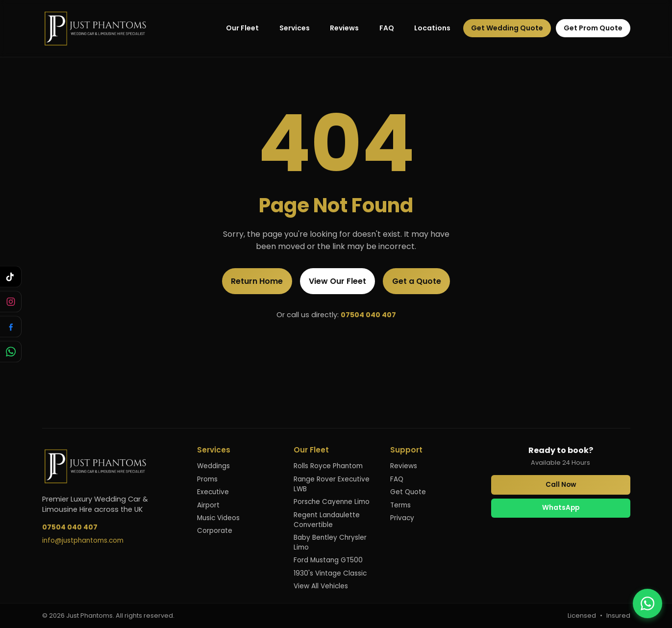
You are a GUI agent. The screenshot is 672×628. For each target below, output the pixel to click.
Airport (208, 505)
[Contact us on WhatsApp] (647, 603)
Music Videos (218, 518)
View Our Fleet (337, 281)
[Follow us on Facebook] (11, 327)
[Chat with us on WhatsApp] (11, 352)
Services (295, 28)
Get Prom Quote (593, 28)
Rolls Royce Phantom (328, 466)
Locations (432, 28)
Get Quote (408, 492)
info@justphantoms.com (83, 540)
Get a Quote (417, 281)
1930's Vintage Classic (330, 573)
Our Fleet (242, 28)
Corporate (215, 531)
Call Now (561, 485)
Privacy (402, 518)
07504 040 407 (368, 315)
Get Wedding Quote (507, 28)
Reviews (344, 28)
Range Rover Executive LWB (332, 484)
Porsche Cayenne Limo (332, 502)
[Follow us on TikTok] (11, 276)
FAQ (387, 28)
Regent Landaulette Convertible (327, 520)
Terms (400, 505)
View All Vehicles (321, 586)
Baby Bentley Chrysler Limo (330, 542)
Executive (213, 492)
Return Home (257, 281)
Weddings (213, 466)
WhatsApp (561, 508)
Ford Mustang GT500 (328, 560)
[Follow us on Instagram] (11, 301)
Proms (207, 479)
